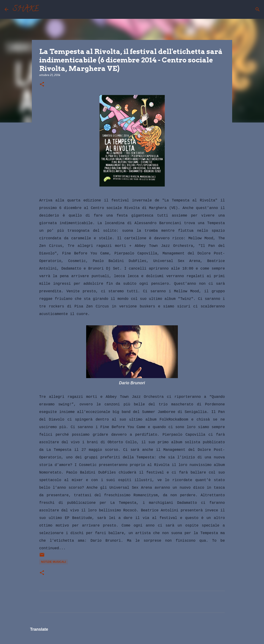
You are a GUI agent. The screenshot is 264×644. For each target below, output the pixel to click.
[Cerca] (45, 9)
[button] (42, 85)
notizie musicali (54, 562)
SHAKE (26, 9)
